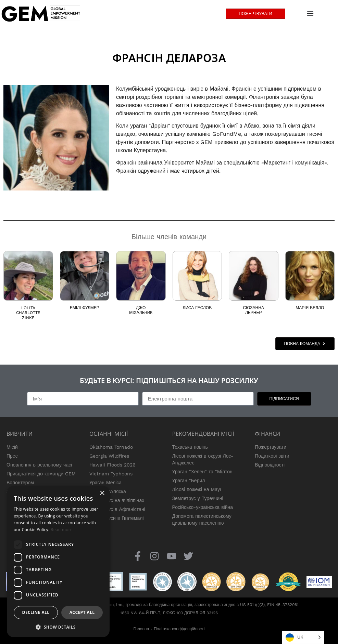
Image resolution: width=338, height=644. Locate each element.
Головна (141, 629)
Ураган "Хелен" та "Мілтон (202, 472)
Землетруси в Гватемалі (117, 518)
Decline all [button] (36, 612)
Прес (12, 456)
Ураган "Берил (189, 481)
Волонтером (20, 483)
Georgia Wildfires (109, 456)
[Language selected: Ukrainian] (303, 637)
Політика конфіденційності (179, 629)
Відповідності (270, 465)
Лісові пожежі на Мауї (197, 489)
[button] (58, 627)
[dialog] (58, 562)
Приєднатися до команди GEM (41, 474)
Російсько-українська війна (203, 507)
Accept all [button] (82, 612)
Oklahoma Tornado (111, 447)
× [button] (102, 493)
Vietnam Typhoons (111, 474)
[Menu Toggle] (310, 14)
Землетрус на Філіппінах (117, 500)
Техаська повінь (190, 447)
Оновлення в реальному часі (39, 465)
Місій (12, 447)
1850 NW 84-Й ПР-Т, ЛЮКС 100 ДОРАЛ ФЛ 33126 (169, 613)
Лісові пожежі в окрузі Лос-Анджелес (203, 459)
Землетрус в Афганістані (117, 509)
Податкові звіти (272, 456)
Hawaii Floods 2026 (112, 465)
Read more (62, 530)
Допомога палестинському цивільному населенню (202, 520)
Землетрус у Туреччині (198, 498)
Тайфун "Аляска (108, 491)
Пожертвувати (271, 447)
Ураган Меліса (105, 483)
